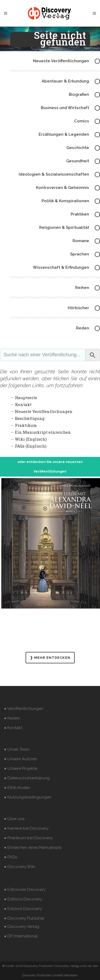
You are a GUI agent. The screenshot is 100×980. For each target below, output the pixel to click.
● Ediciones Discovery (25, 890)
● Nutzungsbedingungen (28, 797)
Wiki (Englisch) (31, 439)
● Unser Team (17, 749)
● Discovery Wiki (19, 867)
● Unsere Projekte (21, 768)
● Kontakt (13, 728)
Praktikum (26, 425)
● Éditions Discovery (23, 899)
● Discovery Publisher (24, 918)
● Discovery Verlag (22, 927)
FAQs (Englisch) (31, 446)
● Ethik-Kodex (17, 788)
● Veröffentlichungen (24, 709)
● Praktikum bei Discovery (28, 838)
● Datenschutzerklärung (27, 778)
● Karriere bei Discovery (26, 828)
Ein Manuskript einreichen (43, 432)
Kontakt (23, 404)
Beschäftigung (30, 418)
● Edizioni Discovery (23, 909)
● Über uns (14, 819)
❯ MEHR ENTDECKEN (50, 658)
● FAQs (11, 857)
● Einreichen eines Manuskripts (33, 847)
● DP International (21, 936)
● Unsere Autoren (21, 759)
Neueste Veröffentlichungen (44, 411)
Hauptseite (26, 398)
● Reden (12, 718)
